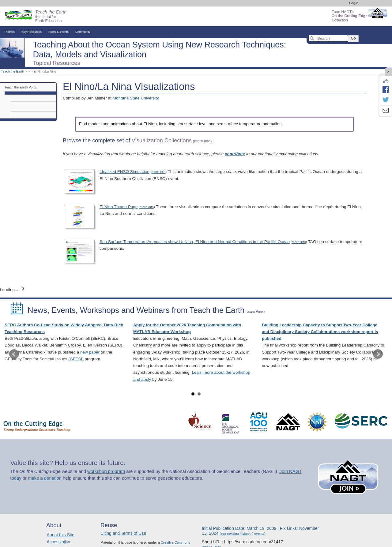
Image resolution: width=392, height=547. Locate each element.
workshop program (106, 471)
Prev (14, 354)
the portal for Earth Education (51, 17)
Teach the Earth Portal (21, 87)
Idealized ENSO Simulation (124, 172)
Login (354, 3)
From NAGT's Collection (350, 16)
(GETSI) (76, 359)
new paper (90, 352)
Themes (9, 32)
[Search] (328, 38)
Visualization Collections (162, 140)
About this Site (61, 535)
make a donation (45, 478)
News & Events (58, 32)
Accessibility (58, 542)
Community (83, 32)
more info (202, 141)
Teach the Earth (13, 71)
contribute (235, 154)
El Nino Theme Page (119, 207)
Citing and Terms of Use (123, 533)
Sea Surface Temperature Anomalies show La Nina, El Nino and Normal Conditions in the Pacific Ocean (195, 242)
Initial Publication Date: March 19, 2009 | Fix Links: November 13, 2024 (260, 531)
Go (353, 38)
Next (378, 354)
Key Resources (32, 32)
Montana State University (136, 98)
